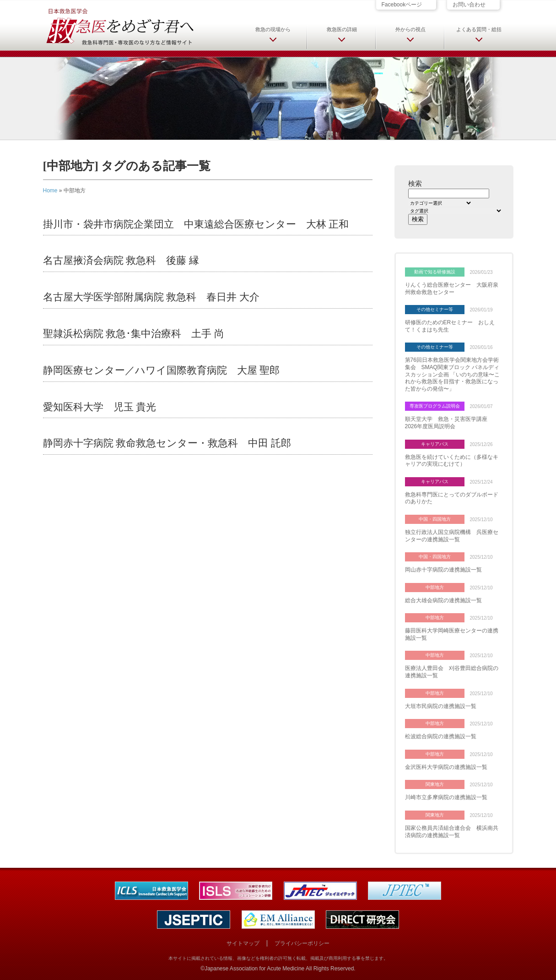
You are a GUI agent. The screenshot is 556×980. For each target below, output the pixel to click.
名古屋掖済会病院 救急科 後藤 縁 (121, 260)
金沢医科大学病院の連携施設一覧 (446, 767)
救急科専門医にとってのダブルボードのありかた (452, 498)
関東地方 (435, 784)
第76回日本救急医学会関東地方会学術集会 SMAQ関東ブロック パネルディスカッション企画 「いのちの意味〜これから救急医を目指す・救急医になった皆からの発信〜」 (452, 374)
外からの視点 (410, 29)
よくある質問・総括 (479, 29)
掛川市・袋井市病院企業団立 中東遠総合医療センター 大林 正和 (196, 224)
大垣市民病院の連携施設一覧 (441, 706)
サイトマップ (243, 943)
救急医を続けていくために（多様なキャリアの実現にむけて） (452, 461)
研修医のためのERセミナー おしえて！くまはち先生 (450, 326)
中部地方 (435, 587)
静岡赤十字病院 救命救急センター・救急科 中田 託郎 (167, 443)
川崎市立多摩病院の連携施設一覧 (446, 797)
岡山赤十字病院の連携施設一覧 (443, 570)
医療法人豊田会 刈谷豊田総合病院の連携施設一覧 (452, 672)
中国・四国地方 (435, 519)
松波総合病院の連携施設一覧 (441, 736)
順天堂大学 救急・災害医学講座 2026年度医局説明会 (449, 423)
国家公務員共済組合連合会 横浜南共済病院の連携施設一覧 (452, 832)
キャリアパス (435, 444)
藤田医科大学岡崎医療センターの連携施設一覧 (452, 634)
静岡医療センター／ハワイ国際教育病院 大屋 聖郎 (162, 370)
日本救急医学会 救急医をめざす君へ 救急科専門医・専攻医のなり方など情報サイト (119, 26)
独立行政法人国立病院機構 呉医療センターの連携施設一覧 (452, 536)
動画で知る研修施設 (435, 272)
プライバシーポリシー (302, 943)
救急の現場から (273, 29)
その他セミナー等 (435, 309)
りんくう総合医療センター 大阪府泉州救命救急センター (452, 289)
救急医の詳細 (342, 29)
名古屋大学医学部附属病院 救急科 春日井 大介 (151, 297)
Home (50, 191)
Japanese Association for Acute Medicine (254, 969)
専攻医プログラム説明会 (435, 406)
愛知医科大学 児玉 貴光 (100, 407)
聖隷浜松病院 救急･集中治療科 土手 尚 (134, 334)
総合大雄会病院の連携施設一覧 (443, 600)
